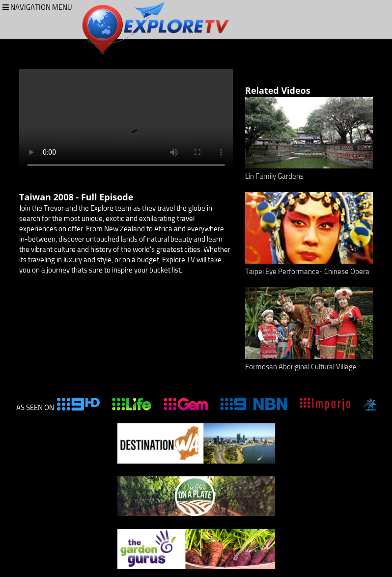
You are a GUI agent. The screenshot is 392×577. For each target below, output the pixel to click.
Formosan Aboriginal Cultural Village (301, 367)
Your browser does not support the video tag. (126, 122)
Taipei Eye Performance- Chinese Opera (307, 272)
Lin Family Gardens (274, 176)
